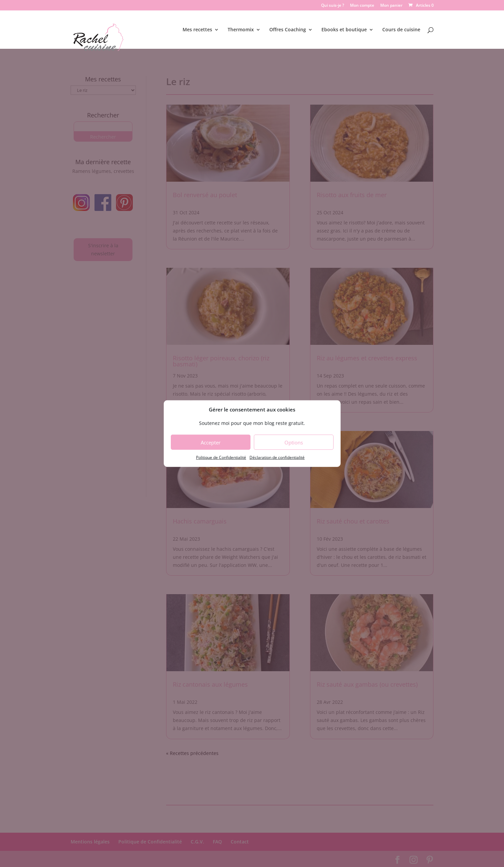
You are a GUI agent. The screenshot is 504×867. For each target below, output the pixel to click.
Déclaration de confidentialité (277, 457)
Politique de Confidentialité (221, 457)
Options (294, 442)
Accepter (211, 442)
